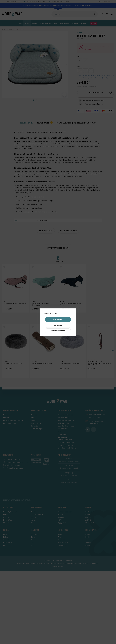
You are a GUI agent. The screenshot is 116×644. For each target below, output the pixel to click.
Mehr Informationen (50, 314)
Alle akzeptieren (58, 319)
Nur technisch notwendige (58, 331)
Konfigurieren (58, 325)
